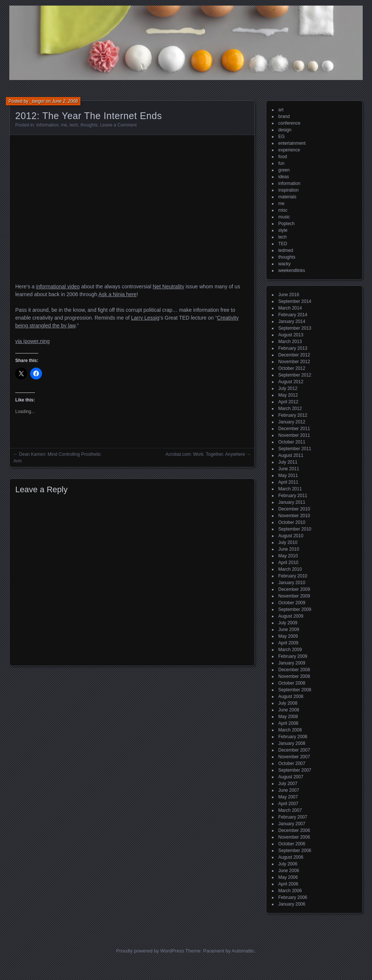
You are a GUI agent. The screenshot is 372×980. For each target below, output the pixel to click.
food (283, 157)
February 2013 (293, 348)
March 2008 (290, 730)
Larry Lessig (145, 318)
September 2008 (295, 690)
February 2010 (293, 576)
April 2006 (288, 884)
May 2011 (288, 475)
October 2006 (292, 844)
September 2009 (295, 609)
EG (281, 137)
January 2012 (292, 422)
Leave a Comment (118, 125)
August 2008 (291, 696)
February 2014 (293, 315)
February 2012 (293, 415)
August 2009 (291, 616)
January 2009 (292, 663)
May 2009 (288, 636)
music (284, 217)
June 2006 (289, 871)
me (64, 125)
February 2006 (293, 897)
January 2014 (292, 321)
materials (287, 197)
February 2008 (293, 737)
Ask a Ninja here (117, 294)
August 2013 (291, 335)
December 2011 (294, 429)
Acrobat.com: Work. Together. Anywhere (205, 454)
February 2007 (293, 817)
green (284, 170)
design (285, 130)
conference (289, 123)
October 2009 (292, 603)
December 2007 (294, 750)
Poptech (286, 224)
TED (283, 244)
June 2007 (289, 790)
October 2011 (292, 442)
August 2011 (291, 455)
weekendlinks (292, 270)
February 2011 (293, 496)
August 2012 (291, 382)
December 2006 (294, 830)
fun (281, 163)
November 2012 (294, 362)
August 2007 (291, 777)
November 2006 (294, 837)
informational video (58, 286)
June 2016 (289, 295)
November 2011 (294, 435)
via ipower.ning (33, 341)
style (283, 230)
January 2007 (292, 824)
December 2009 (294, 589)
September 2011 (295, 449)
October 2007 (292, 763)
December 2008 (294, 670)
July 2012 (288, 388)
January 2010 (292, 583)
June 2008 (289, 710)
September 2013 (295, 328)
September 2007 (295, 770)
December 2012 (294, 355)
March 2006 (290, 891)
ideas (284, 177)
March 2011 (290, 489)
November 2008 (294, 676)
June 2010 (289, 549)
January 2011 (292, 502)
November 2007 (294, 757)
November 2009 (294, 596)
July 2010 (288, 542)
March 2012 (290, 409)
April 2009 (288, 643)
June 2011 (289, 469)
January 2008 (292, 743)
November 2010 (294, 516)
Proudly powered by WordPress (150, 951)
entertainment (292, 143)
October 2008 (292, 683)
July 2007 (288, 784)
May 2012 (288, 395)
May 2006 (288, 877)
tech (74, 125)
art (281, 110)
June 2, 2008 (65, 101)
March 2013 (290, 342)
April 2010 (288, 563)
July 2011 (288, 462)
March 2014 (290, 308)
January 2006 (292, 904)
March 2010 (290, 569)
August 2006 (291, 857)
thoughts (89, 125)
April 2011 (288, 482)
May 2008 (288, 717)
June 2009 (289, 630)
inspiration (288, 190)
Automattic (243, 951)
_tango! (37, 101)
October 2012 (292, 368)
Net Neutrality (168, 286)
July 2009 (288, 623)
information (47, 125)
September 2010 (295, 529)
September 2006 (295, 851)
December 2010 (294, 509)
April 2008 (288, 723)
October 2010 (292, 522)
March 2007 (290, 810)
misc (283, 210)
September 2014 (295, 301)
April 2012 (288, 402)
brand (284, 116)
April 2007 (288, 804)
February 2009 (293, 656)
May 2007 (288, 797)
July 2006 (288, 864)
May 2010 (288, 556)
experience (289, 150)
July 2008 (288, 703)
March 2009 (290, 650)
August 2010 (291, 536)
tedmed (286, 250)
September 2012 (295, 375)
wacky (284, 264)
